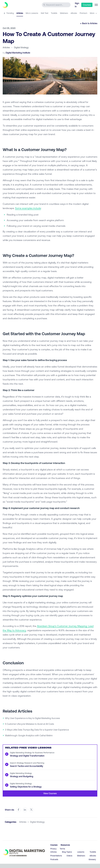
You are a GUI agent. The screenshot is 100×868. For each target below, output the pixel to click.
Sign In (77, 5)
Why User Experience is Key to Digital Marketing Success (32, 718)
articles (23, 822)
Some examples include (28, 208)
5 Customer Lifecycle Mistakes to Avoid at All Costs (29, 724)
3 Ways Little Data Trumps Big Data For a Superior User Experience (37, 730)
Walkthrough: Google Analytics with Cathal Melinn (29, 735)
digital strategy (37, 822)
